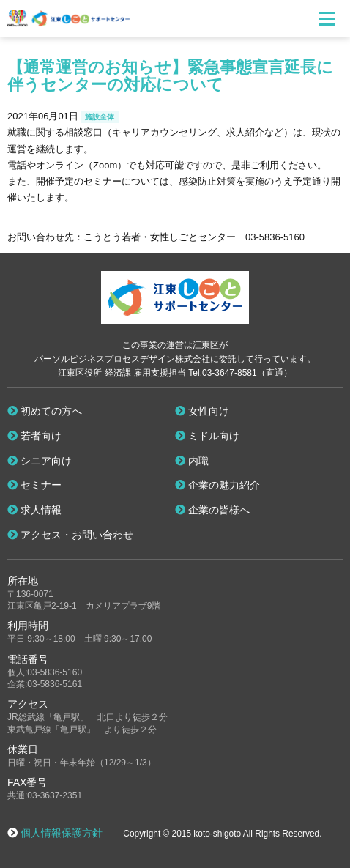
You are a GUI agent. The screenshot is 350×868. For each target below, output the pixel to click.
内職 (192, 461)
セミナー (34, 485)
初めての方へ (45, 411)
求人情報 (34, 510)
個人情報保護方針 (62, 833)
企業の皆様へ (212, 510)
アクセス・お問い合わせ (70, 535)
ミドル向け (207, 436)
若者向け (34, 436)
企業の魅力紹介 (217, 485)
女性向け (202, 411)
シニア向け (40, 461)
